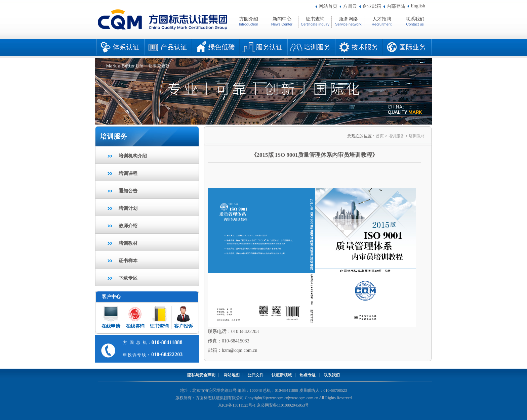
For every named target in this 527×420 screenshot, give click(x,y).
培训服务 (396, 136)
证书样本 (128, 261)
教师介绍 (128, 226)
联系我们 (332, 375)
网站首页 (328, 6)
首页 (380, 136)
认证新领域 (282, 375)
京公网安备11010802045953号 (283, 405)
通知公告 (128, 191)
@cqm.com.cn (244, 350)
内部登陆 (396, 6)
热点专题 (308, 375)
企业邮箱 (372, 6)
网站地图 (232, 375)
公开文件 (255, 375)
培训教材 (128, 243)
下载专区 (128, 278)
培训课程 (128, 173)
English (418, 6)
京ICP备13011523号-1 (237, 405)
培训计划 (128, 208)
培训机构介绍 (133, 156)
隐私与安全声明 (201, 375)
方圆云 (350, 6)
